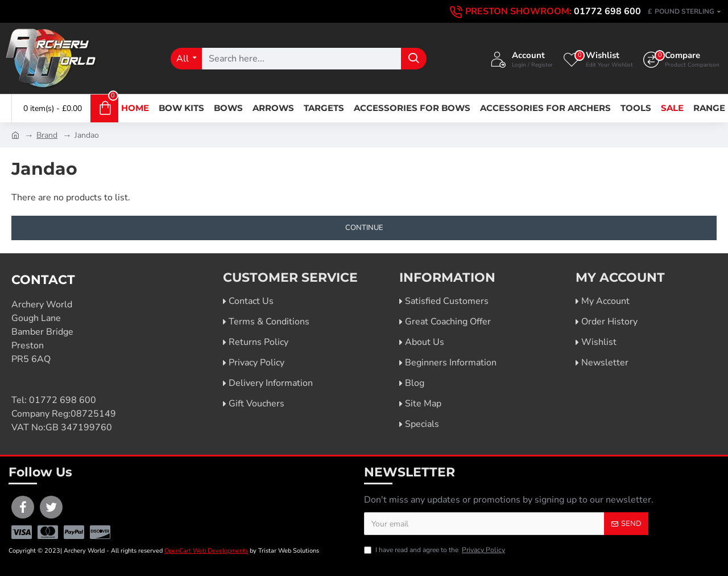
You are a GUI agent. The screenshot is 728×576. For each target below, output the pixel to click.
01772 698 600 (63, 400)
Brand (47, 135)
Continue (364, 228)
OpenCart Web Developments (206, 551)
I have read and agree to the (435, 550)
